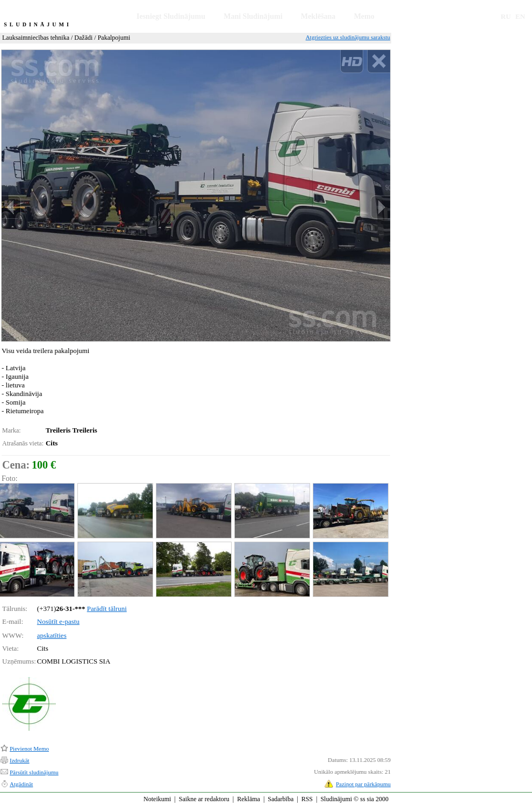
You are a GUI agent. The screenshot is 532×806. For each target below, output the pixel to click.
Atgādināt (21, 784)
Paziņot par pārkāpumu (363, 784)
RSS (307, 799)
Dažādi (83, 38)
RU (506, 16)
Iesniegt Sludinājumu (171, 16)
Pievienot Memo (29, 749)
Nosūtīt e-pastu (58, 621)
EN (520, 16)
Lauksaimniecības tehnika (36, 38)
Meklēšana (318, 16)
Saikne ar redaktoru (204, 799)
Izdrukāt (20, 760)
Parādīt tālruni (107, 609)
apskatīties (52, 635)
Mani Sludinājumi (253, 16)
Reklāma (249, 799)
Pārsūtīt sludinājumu (34, 772)
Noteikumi (157, 799)
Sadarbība (281, 799)
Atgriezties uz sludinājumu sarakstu (348, 37)
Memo (364, 16)
